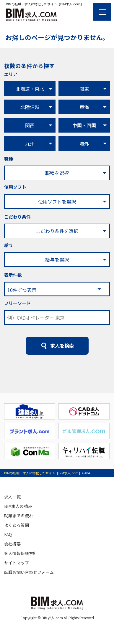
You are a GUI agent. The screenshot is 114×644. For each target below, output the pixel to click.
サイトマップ (17, 563)
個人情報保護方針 (21, 553)
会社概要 (12, 544)
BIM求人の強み (18, 506)
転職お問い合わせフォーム (29, 572)
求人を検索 (62, 346)
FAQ (8, 534)
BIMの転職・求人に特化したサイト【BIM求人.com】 (43, 473)
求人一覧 (12, 497)
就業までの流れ (19, 516)
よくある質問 (17, 525)
